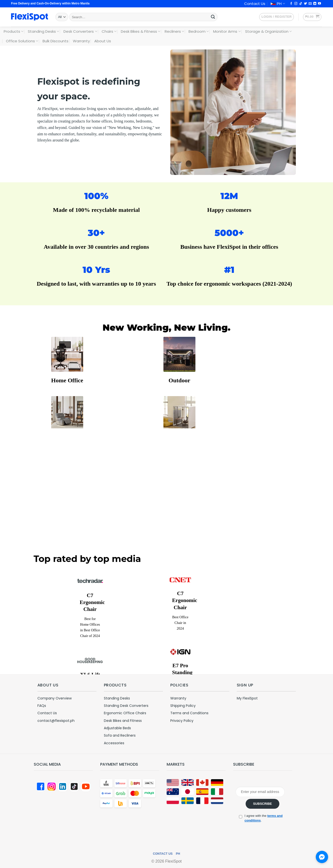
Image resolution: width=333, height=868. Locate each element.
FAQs (42, 706)
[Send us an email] (310, 4)
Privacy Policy (182, 721)
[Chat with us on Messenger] (322, 857)
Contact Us (255, 4)
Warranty (81, 41)
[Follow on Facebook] (291, 4)
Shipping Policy (183, 706)
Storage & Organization (268, 31)
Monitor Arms (227, 31)
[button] (277, 17)
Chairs (109, 31)
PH (278, 4)
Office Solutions (22, 41)
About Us (103, 41)
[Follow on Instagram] (296, 4)
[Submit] (213, 17)
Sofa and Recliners (120, 735)
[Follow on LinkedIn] (315, 4)
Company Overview (55, 698)
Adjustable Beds (117, 728)
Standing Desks (43, 31)
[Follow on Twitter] (305, 4)
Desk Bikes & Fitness (141, 31)
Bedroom (199, 31)
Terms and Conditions (189, 713)
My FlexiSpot (247, 698)
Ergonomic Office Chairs (125, 713)
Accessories (114, 743)
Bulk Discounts (55, 41)
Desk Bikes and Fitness (123, 721)
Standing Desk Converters (126, 706)
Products (14, 31)
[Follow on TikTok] (301, 4)
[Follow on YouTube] (319, 4)
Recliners (174, 31)
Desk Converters (80, 31)
